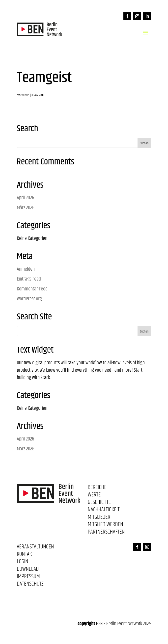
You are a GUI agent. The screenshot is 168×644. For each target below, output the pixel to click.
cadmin (25, 95)
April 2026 (26, 198)
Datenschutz (30, 585)
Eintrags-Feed (29, 279)
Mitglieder (99, 518)
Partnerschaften (106, 533)
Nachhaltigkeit (104, 511)
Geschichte (99, 503)
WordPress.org (29, 299)
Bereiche (97, 488)
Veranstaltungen (35, 548)
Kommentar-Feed (32, 289)
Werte (94, 496)
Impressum (28, 577)
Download (28, 570)
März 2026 (26, 208)
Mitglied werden (105, 525)
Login (23, 563)
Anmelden (26, 269)
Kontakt (25, 555)
